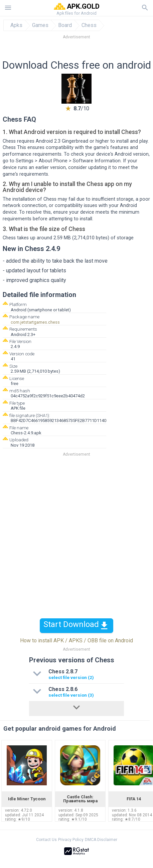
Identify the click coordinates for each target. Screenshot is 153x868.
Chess (89, 25)
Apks (16, 25)
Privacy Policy (71, 840)
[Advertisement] (76, 51)
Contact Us (46, 840)
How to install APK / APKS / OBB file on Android (76, 640)
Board (65, 25)
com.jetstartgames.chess (35, 322)
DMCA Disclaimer (101, 840)
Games (40, 25)
